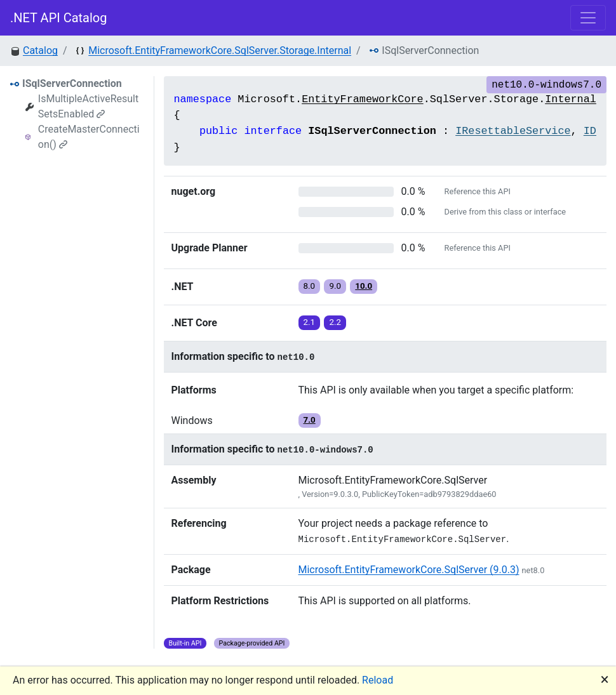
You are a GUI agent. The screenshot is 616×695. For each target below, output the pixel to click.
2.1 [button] (310, 322)
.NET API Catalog (59, 18)
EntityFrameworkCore (363, 99)
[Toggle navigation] (588, 18)
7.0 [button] (310, 420)
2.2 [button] (335, 322)
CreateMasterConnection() (89, 137)
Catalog (40, 50)
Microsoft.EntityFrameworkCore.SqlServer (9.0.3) (409, 570)
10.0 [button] (364, 286)
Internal (571, 99)
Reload (378, 680)
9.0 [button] (335, 286)
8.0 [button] (310, 286)
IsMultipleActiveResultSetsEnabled (88, 106)
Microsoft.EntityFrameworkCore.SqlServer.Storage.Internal (220, 50)
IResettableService (513, 131)
